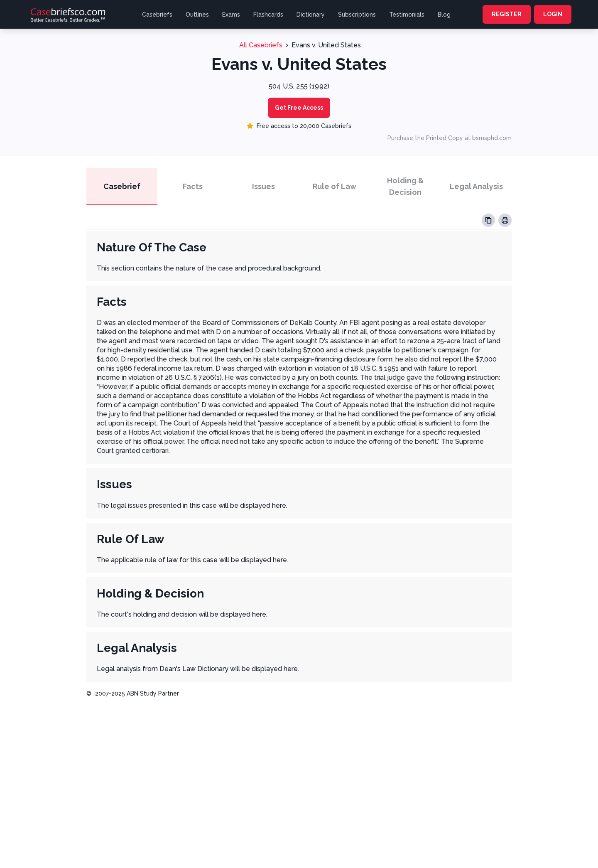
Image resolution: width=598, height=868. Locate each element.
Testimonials (407, 15)
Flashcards (268, 15)
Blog (444, 15)
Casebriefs (157, 15)
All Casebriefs (261, 45)
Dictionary (311, 15)
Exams (231, 15)
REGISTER (507, 14)
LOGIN (553, 14)
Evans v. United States (326, 45)
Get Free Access (299, 108)
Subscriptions (357, 15)
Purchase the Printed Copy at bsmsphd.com (450, 138)
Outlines (197, 15)
